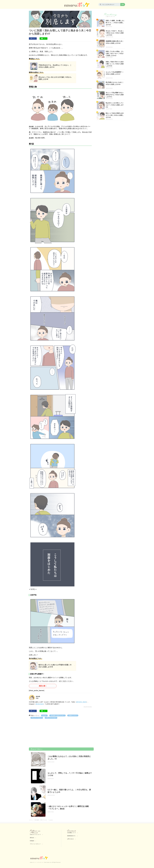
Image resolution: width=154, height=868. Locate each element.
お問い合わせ (70, 839)
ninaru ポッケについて (35, 834)
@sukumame (40, 704)
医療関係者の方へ (71, 836)
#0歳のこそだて (73, 715)
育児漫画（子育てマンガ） (57, 715)
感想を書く (43, 686)
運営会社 (32, 838)
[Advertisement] (44, 733)
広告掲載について (71, 833)
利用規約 (32, 841)
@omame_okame (81, 702)
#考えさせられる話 (51, 718)
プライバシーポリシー (35, 844)
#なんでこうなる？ (37, 718)
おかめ (44, 715)
